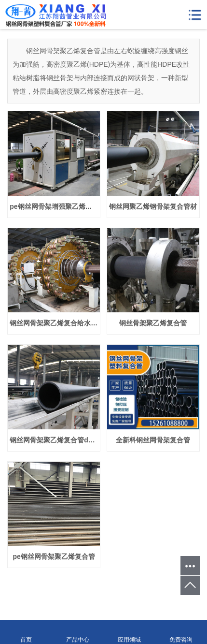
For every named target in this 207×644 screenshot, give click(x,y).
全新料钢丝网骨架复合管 (153, 440)
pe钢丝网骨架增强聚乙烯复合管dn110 (55, 206)
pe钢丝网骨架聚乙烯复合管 (54, 556)
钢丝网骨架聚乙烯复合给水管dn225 (55, 323)
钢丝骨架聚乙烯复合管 (153, 323)
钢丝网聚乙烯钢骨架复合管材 (153, 206)
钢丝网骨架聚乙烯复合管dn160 (55, 440)
